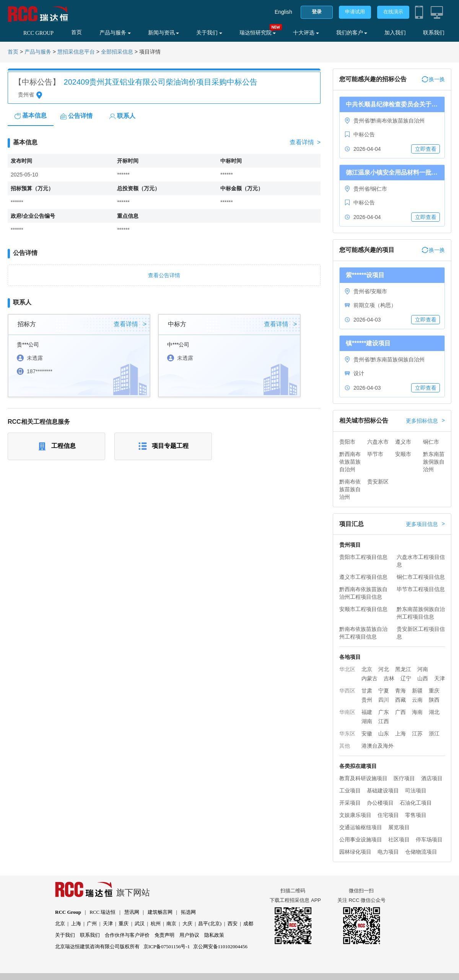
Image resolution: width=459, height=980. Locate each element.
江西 (384, 721)
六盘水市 (378, 442)
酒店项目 (432, 778)
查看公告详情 (164, 275)
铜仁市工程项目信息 (421, 577)
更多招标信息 (425, 421)
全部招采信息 (117, 52)
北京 (367, 669)
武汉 (140, 924)
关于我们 (209, 33)
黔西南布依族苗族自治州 (350, 462)
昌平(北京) (210, 924)
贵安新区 (378, 482)
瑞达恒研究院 (258, 33)
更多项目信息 (425, 524)
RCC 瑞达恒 (103, 912)
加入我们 (395, 33)
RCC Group (68, 912)
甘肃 (367, 691)
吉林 (389, 678)
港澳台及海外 (378, 746)
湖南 (367, 721)
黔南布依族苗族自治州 (350, 489)
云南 (417, 700)
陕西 (434, 700)
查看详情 (305, 142)
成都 (248, 924)
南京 (171, 924)
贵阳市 (347, 442)
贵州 (367, 700)
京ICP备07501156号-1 (167, 947)
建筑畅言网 (160, 912)
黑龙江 (403, 669)
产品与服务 (115, 33)
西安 (233, 924)
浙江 (434, 733)
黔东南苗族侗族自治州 (434, 462)
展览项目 (399, 827)
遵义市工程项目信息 (363, 577)
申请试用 (355, 12)
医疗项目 (404, 778)
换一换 (433, 79)
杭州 (156, 924)
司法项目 (416, 791)
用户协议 (189, 935)
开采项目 (350, 803)
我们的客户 (352, 33)
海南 (417, 712)
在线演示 (393, 12)
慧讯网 (132, 912)
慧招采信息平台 (76, 52)
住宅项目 (388, 815)
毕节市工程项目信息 (421, 589)
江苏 (417, 733)
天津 (439, 678)
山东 (384, 733)
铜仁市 (431, 442)
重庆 (434, 691)
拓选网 (188, 912)
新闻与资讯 (164, 33)
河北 (384, 669)
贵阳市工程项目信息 (363, 557)
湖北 (434, 712)
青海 (400, 691)
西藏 (400, 700)
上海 (400, 733)
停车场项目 (429, 840)
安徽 (367, 733)
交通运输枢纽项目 (361, 827)
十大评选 (306, 33)
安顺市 (403, 454)
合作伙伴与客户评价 (127, 935)
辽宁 (406, 678)
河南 (423, 669)
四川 (384, 700)
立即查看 (426, 149)
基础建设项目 (383, 791)
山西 (423, 678)
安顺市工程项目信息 (363, 609)
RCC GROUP (38, 33)
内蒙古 (369, 678)
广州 (92, 924)
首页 (76, 32)
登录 (317, 12)
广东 (384, 712)
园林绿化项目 (355, 852)
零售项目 (416, 815)
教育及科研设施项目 (363, 778)
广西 (400, 712)
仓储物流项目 (421, 852)
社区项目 (399, 840)
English (283, 12)
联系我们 (434, 33)
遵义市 (403, 442)
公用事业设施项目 (361, 840)
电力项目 (388, 852)
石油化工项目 (416, 803)
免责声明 (164, 935)
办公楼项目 (380, 803)
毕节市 (375, 454)
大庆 (187, 924)
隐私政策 (214, 935)
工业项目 (350, 791)
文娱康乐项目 (355, 815)
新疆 (417, 691)
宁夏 (384, 691)
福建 (367, 712)
